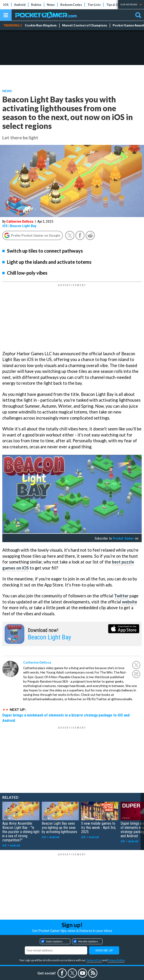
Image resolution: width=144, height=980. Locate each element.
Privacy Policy (116, 960)
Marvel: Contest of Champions (85, 25)
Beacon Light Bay (23, 226)
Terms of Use (94, 960)
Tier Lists (94, 5)
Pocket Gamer (123, 538)
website (129, 602)
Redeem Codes (71, 5)
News (51, 5)
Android (20, 5)
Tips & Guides (116, 5)
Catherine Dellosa (20, 221)
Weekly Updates (88, 941)
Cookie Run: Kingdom (41, 25)
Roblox (36, 5)
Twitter (121, 596)
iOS (6, 5)
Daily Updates (54, 941)
